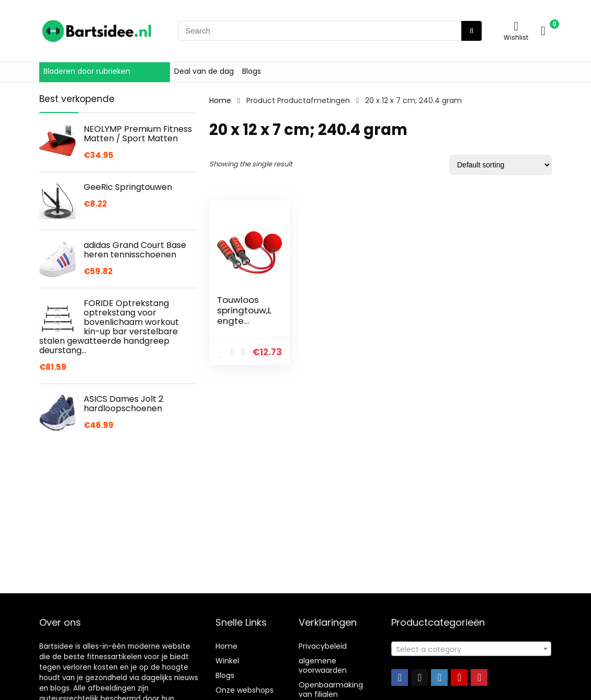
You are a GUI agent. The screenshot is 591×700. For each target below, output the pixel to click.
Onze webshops (245, 690)
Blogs (252, 71)
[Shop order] (501, 165)
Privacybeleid (323, 646)
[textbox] (471, 649)
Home (220, 100)
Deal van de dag (204, 71)
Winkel (227, 661)
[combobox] (471, 649)
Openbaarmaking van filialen (331, 690)
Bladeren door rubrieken (87, 71)
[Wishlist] (516, 26)
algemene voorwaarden (323, 665)
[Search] (471, 31)
